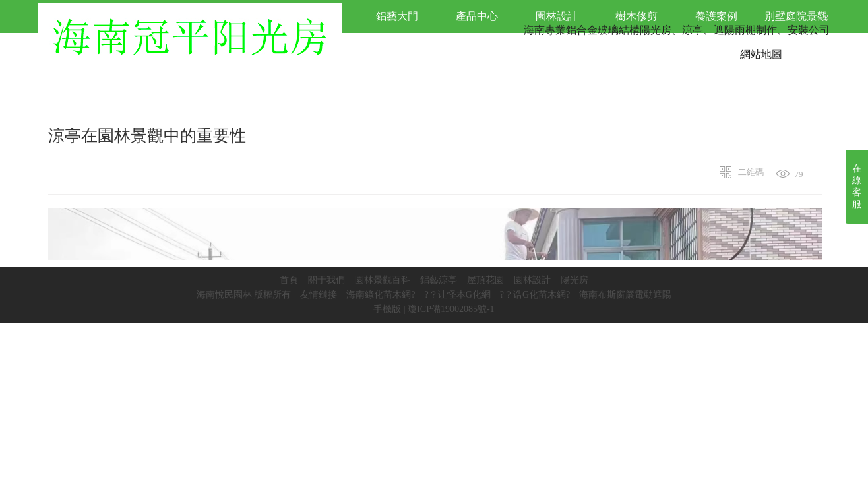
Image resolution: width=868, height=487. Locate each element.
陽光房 (574, 280)
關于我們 (326, 280)
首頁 (289, 280)
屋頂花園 (485, 280)
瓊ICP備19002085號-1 (451, 309)
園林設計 (532, 280)
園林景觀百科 (383, 280)
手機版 (387, 309)
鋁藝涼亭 (439, 280)
